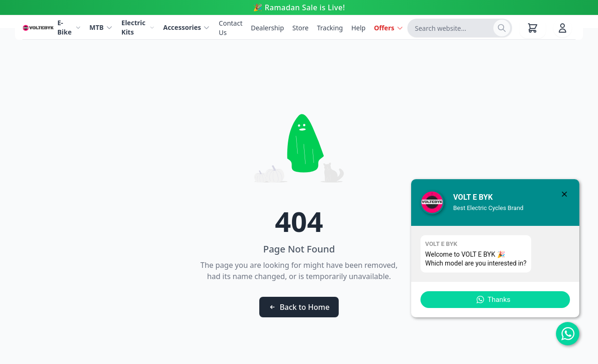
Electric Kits (138, 27)
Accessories (187, 27)
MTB (101, 27)
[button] (495, 300)
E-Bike (69, 27)
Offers (389, 28)
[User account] (562, 28)
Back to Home (299, 307)
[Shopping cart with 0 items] (533, 28)
